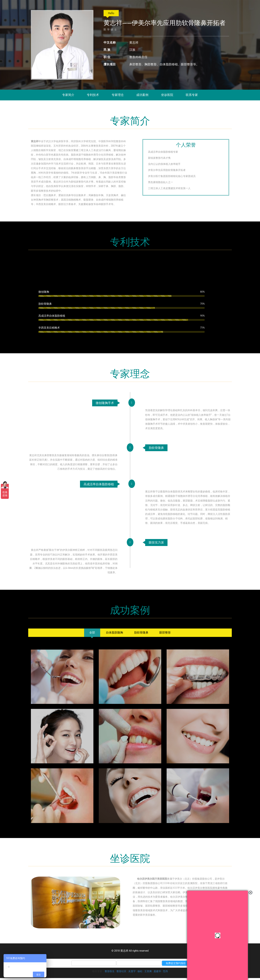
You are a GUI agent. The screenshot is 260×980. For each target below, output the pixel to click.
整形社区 (121, 973)
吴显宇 (132, 973)
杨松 (140, 973)
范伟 (165, 973)
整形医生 (110, 973)
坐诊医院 (167, 95)
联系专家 (192, 95)
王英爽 (148, 973)
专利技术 (93, 95)
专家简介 (68, 95)
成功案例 (142, 95)
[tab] (88, 634)
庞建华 (157, 973)
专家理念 (118, 95)
